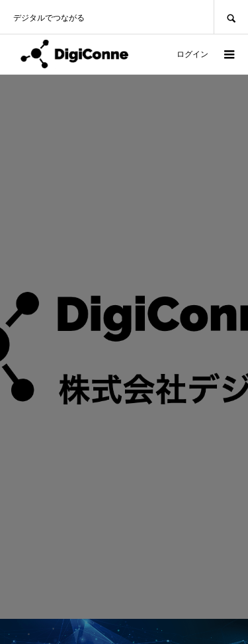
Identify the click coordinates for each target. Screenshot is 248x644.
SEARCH (231, 17)
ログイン (192, 54)
